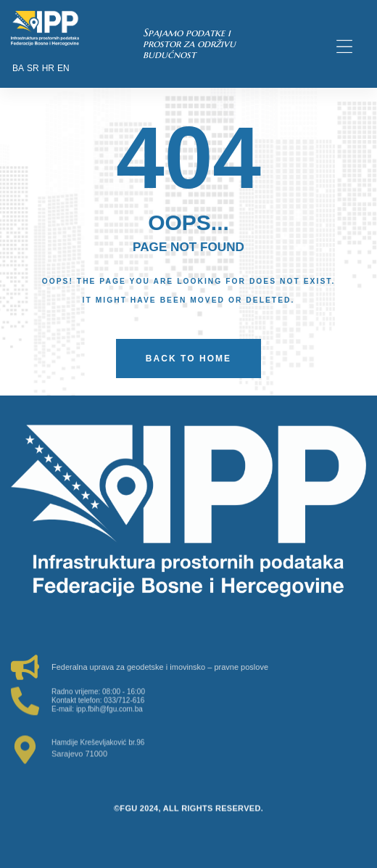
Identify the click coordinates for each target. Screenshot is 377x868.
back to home (188, 359)
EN (63, 68)
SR (33, 68)
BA (18, 68)
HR (48, 68)
